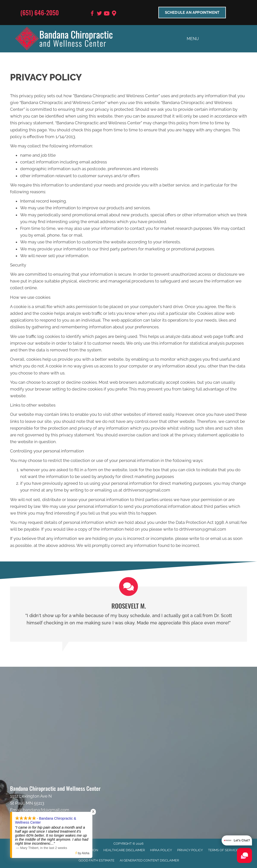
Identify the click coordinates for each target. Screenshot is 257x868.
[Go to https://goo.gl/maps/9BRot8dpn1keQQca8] (114, 14)
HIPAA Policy (161, 850)
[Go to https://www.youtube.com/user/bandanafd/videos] (107, 14)
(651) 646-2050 (40, 12)
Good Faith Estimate (97, 860)
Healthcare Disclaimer (124, 850)
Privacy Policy (190, 850)
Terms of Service (223, 850)
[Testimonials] (128, 614)
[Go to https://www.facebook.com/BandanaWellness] (92, 14)
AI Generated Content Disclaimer (149, 860)
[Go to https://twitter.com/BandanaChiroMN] (99, 14)
